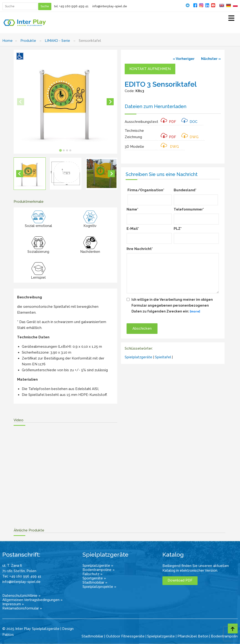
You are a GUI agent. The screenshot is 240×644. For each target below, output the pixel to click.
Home (7, 41)
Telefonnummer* (189, 209)
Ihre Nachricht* (140, 249)
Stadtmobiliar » (95, 582)
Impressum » (13, 604)
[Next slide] (110, 102)
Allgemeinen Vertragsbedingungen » (32, 600)
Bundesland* (185, 190)
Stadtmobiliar (92, 636)
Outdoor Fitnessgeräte (125, 636)
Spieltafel (163, 357)
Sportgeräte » (94, 578)
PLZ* (178, 229)
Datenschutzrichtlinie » (21, 596)
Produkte (28, 41)
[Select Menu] (231, 19)
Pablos (8, 635)
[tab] (60, 150)
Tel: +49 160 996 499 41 (22, 576)
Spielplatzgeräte (139, 357)
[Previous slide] (21, 102)
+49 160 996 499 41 (74, 6)
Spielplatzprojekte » (99, 587)
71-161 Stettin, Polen (19, 571)
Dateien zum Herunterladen (156, 106)
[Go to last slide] (20, 174)
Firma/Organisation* (146, 190)
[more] (195, 311)
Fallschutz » (92, 574)
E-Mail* (133, 229)
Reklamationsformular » (22, 608)
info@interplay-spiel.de (110, 6)
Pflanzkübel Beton (193, 636)
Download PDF (180, 580)
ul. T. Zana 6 (12, 566)
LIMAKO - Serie (57, 41)
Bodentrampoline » (99, 570)
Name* (132, 209)
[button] (30, 174)
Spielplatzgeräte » (98, 566)
